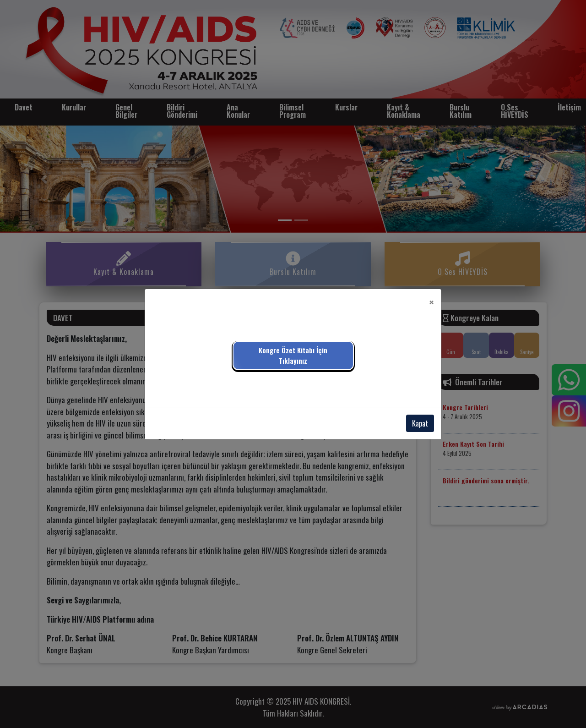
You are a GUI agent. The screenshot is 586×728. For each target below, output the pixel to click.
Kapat (420, 423)
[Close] (431, 302)
